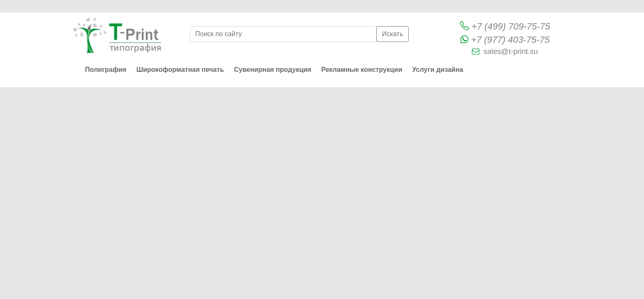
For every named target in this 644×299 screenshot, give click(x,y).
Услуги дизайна (438, 70)
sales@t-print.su (511, 51)
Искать (392, 34)
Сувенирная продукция (273, 70)
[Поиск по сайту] (284, 34)
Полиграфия (106, 70)
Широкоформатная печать (180, 70)
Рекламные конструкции (362, 70)
